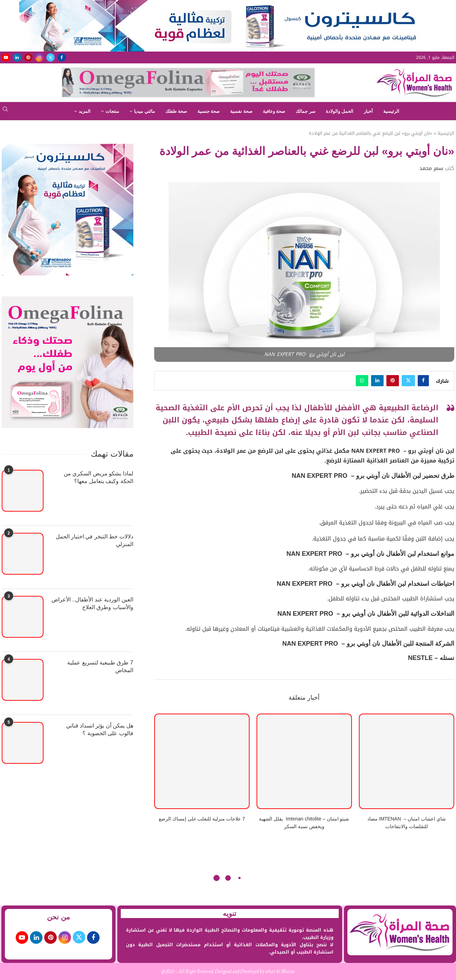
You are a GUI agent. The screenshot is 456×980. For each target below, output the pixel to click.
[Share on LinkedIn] (377, 381)
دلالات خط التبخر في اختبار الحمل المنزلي (95, 540)
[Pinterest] (28, 57)
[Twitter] (50, 57)
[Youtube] (6, 57)
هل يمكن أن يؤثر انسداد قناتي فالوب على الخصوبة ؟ (100, 729)
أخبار (368, 111)
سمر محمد (431, 168)
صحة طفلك (176, 111)
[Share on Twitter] (408, 381)
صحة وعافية (274, 111)
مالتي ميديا (144, 111)
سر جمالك (305, 111)
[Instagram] (39, 57)
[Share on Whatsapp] (362, 381)
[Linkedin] (17, 57)
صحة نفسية (241, 111)
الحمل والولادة (340, 111)
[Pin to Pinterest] (393, 381)
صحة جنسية (209, 111)
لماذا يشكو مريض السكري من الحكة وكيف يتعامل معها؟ (99, 477)
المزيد (85, 111)
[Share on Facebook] (423, 381)
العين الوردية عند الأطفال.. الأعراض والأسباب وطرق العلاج (92, 603)
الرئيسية (391, 111)
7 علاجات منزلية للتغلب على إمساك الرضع (202, 819)
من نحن (58, 917)
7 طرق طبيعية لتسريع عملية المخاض (100, 666)
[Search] (5, 111)
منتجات (112, 111)
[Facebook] (62, 57)
